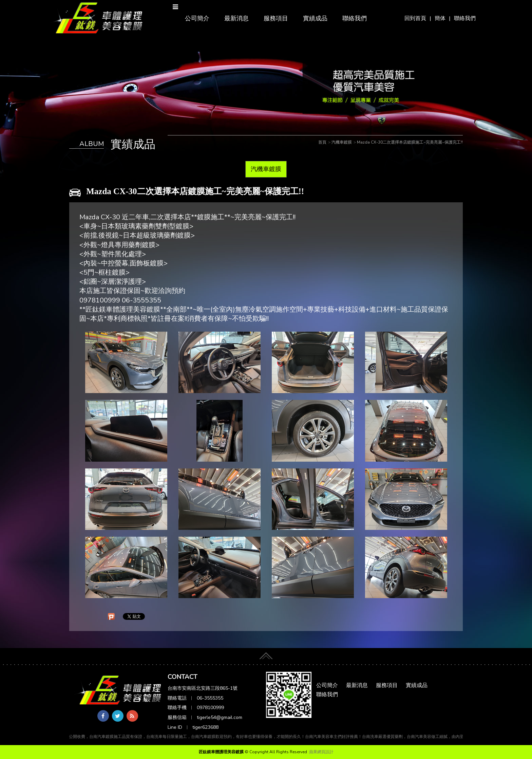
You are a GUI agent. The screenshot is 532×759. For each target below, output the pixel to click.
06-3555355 (210, 698)
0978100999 (210, 708)
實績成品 (315, 18)
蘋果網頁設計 (321, 752)
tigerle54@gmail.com (220, 717)
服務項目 (276, 18)
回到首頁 (415, 18)
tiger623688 (205, 727)
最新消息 (236, 18)
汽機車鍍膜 (266, 169)
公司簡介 (197, 18)
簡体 (440, 18)
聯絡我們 (465, 18)
